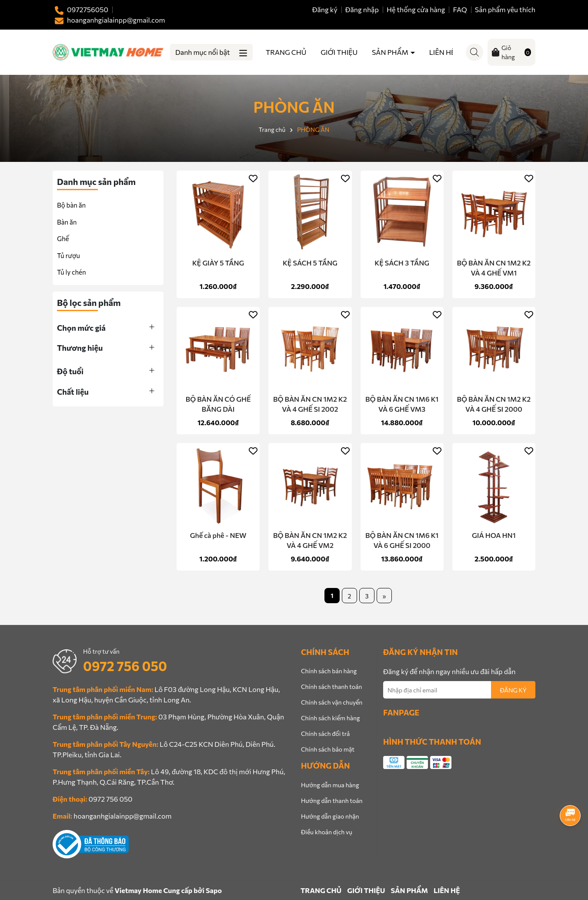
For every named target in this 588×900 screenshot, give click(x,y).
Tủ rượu (68, 255)
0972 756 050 (125, 666)
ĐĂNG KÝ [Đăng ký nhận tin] (513, 690)
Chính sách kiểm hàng (331, 718)
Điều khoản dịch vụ (327, 832)
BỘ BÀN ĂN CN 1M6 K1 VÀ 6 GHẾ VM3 (402, 404)
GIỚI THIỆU (339, 52)
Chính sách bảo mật (328, 749)
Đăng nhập (362, 9)
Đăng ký (325, 9)
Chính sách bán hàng (329, 671)
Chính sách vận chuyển (332, 702)
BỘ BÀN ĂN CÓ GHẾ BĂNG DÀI (218, 404)
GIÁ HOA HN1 (494, 535)
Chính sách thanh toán (331, 687)
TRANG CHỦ (286, 52)
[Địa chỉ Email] (459, 690)
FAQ (460, 9)
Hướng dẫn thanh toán (332, 801)
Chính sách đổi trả (325, 734)
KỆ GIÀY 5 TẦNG (218, 263)
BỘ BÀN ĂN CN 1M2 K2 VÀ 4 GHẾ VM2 (310, 540)
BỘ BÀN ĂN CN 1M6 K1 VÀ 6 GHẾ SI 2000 (402, 540)
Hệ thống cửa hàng (416, 9)
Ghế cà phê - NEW (218, 535)
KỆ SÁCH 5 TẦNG (310, 263)
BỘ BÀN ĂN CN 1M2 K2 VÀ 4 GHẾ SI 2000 (494, 404)
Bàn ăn (67, 222)
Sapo (214, 890)
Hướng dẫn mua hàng (330, 785)
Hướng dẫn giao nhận (330, 816)
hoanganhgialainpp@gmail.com (122, 816)
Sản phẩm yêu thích (505, 9)
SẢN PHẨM (391, 52)
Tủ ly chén (72, 272)
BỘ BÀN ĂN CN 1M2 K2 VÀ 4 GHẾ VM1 (494, 267)
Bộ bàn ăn (71, 205)
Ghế (63, 238)
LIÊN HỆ (442, 52)
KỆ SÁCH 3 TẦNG (402, 263)
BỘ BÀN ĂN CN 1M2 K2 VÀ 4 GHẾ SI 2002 (310, 404)
